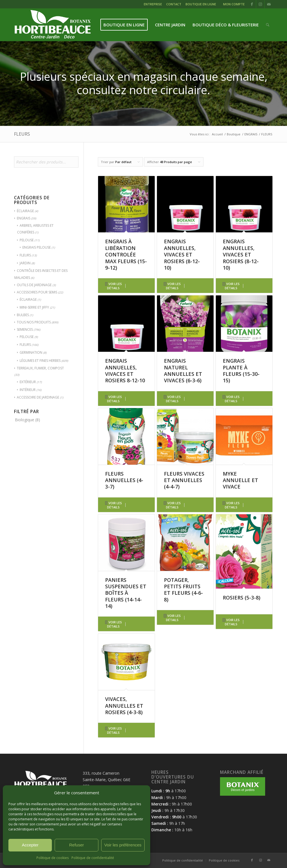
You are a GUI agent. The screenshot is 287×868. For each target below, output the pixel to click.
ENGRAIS (24, 218)
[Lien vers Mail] (269, 4)
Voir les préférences (123, 845)
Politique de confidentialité (93, 858)
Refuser (77, 845)
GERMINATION (31, 352)
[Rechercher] (268, 25)
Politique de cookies (53, 858)
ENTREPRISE (153, 4)
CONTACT (174, 4)
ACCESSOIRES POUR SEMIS (37, 292)
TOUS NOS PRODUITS (34, 322)
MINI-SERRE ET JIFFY (34, 307)
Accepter (30, 845)
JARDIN (25, 263)
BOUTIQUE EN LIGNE (201, 4)
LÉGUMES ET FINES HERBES (40, 361)
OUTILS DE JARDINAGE (34, 285)
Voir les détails (114, 286)
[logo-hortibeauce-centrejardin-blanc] (53, 25)
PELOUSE (27, 240)
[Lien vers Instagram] (260, 4)
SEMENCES (25, 329)
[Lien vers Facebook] (252, 4)
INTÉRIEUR (28, 390)
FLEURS (25, 255)
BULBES (23, 315)
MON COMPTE (234, 4)
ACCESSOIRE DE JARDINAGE (38, 397)
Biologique (25, 420)
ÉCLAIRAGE (25, 211)
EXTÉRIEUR (28, 382)
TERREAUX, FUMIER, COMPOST (40, 368)
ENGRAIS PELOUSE (37, 247)
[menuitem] (154, 5)
